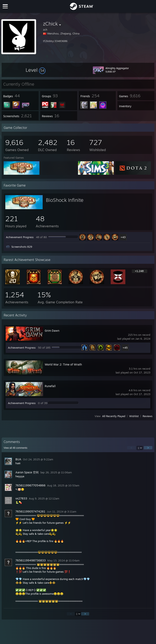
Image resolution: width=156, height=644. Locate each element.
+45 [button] (125, 348)
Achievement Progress (20, 237)
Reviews (147, 416)
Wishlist (134, 416)
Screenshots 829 (22, 247)
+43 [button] (123, 237)
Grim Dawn (52, 331)
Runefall (50, 386)
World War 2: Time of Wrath (63, 364)
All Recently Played (114, 416)
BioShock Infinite (65, 200)
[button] (36, 70)
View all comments (16, 448)
